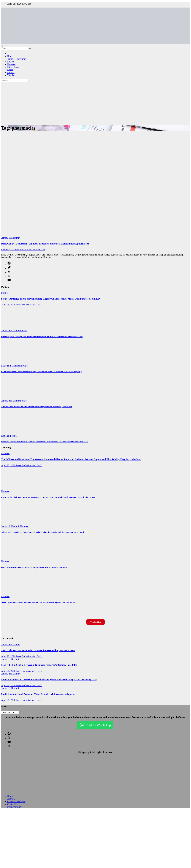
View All (96, 622)
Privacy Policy (14, 807)
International (13, 67)
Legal (10, 70)
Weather (11, 75)
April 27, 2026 (9, 465)
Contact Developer (16, 801)
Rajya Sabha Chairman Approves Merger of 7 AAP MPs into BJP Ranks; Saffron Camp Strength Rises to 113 (48, 497)
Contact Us (13, 804)
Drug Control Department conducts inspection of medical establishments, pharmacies (45, 244)
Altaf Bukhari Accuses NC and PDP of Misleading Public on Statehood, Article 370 (37, 407)
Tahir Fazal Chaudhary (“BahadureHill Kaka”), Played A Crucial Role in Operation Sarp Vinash (43, 532)
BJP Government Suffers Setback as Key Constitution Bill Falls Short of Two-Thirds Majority (41, 372)
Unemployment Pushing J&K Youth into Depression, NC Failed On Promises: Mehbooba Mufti (42, 337)
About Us (12, 799)
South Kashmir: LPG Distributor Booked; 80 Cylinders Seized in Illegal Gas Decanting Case (49, 680)
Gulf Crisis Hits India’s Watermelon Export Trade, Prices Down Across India (34, 567)
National (11, 64)
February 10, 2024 (10, 250)
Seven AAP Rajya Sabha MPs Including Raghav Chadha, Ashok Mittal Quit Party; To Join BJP (50, 299)
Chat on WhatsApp (98, 725)
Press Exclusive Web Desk (32, 250)
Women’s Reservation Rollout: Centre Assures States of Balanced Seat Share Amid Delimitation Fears (45, 442)
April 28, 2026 (9, 656)
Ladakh (11, 62)
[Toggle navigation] (2, 46)
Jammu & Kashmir (16, 59)
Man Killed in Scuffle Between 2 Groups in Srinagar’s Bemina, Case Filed (39, 665)
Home (10, 56)
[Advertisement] (28, 103)
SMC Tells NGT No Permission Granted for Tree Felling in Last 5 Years (38, 650)
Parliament (16, 366)
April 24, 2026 (9, 305)
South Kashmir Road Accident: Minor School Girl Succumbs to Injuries (38, 694)
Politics (11, 72)
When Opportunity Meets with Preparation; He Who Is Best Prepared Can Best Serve (38, 602)
